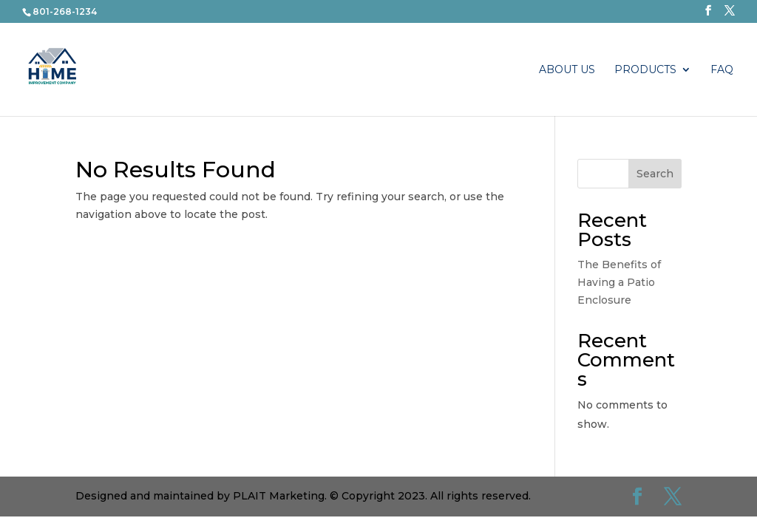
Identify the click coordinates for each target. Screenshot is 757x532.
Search (655, 174)
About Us (567, 70)
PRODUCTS (645, 70)
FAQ (722, 70)
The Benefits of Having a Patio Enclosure (619, 282)
